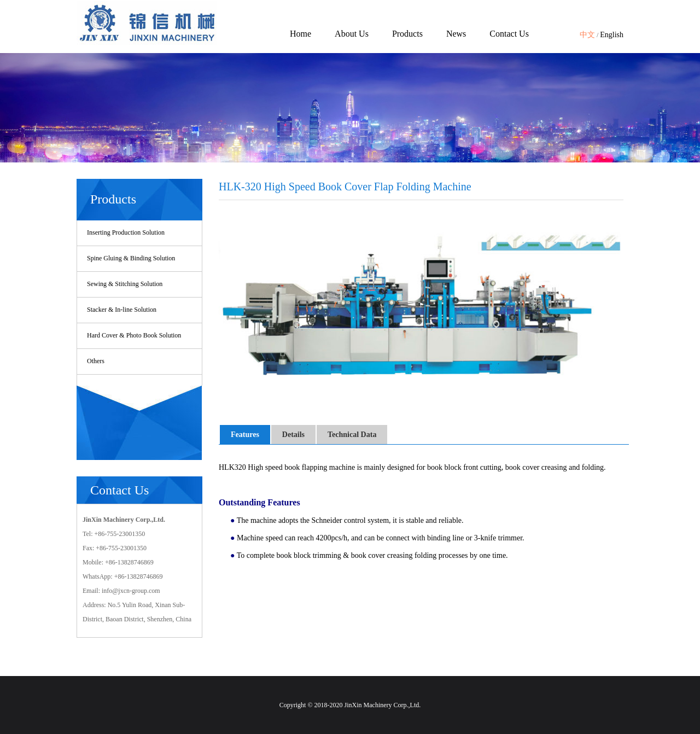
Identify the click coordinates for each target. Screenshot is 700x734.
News (456, 34)
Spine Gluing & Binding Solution (131, 258)
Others (96, 361)
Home (301, 34)
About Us (352, 34)
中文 (587, 35)
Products (407, 34)
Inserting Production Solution (126, 232)
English (612, 35)
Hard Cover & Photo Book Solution (134, 335)
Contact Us (509, 34)
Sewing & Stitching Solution (125, 284)
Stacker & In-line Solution (122, 310)
